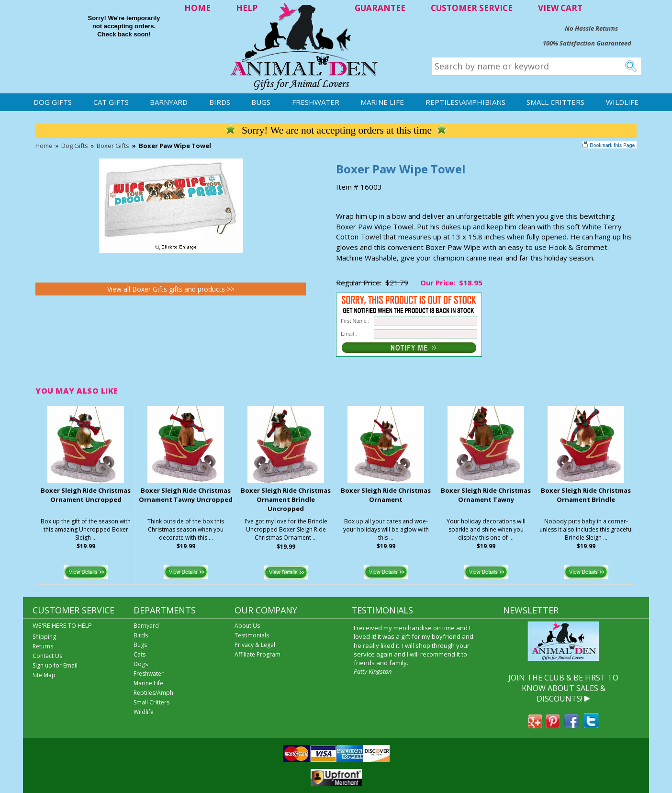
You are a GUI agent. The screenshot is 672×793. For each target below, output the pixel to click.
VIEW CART (560, 8)
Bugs (261, 102)
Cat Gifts (111, 102)
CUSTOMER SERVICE (472, 8)
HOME (197, 8)
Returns (43, 646)
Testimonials (252, 635)
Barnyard (169, 102)
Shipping (44, 637)
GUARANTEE (380, 8)
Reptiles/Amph (153, 693)
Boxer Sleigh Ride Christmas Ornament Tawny (486, 495)
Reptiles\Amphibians (465, 102)
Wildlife (622, 102)
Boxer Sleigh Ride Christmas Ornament (386, 495)
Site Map (44, 675)
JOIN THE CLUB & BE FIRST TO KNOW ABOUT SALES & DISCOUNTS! (563, 688)
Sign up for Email (55, 665)
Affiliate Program (258, 654)
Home (44, 146)
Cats (140, 654)
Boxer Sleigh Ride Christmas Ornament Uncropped (86, 495)
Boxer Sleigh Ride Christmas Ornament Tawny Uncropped (186, 495)
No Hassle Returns (591, 28)
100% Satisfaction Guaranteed (587, 43)
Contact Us (47, 656)
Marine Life (382, 102)
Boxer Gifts (113, 146)
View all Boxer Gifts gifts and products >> (171, 289)
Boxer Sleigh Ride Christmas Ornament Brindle (586, 495)
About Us (247, 626)
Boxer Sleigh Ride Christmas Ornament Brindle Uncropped (286, 499)
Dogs (141, 664)
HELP (247, 8)
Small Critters (555, 102)
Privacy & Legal (255, 645)
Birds (220, 102)
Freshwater (316, 102)
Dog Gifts (53, 102)
